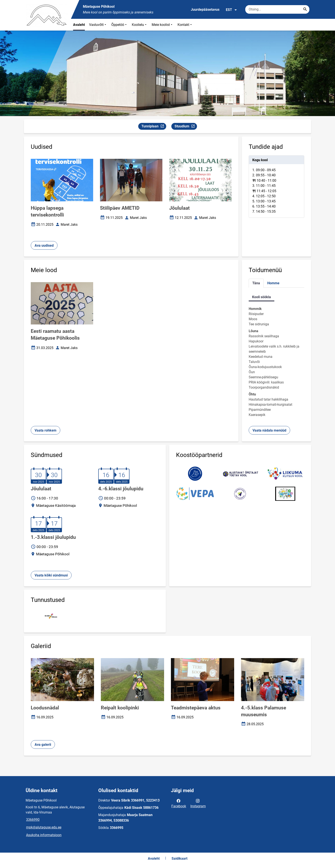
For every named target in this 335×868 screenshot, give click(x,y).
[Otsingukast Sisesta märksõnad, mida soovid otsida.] (277, 9)
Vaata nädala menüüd (269, 430)
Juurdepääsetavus (205, 10)
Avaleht (79, 25)
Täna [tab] (256, 283)
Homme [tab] (273, 283)
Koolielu (140, 25)
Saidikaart (179, 858)
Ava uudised (44, 245)
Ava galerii (43, 745)
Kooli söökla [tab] (262, 297)
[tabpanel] (276, 187)
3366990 (33, 820)
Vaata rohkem (46, 430)
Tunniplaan (154, 127)
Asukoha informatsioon (44, 835)
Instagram (198, 803)
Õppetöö (119, 25)
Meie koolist (162, 25)
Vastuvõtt (98, 25)
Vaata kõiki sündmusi (51, 575)
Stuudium (186, 127)
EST (231, 10)
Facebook (179, 803)
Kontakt (185, 25)
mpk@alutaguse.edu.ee (44, 827)
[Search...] (305, 9)
